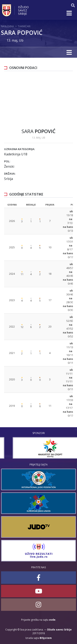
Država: (10, 174)
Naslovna (7, 26)
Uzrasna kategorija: (20, 149)
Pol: (7, 161)
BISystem (46, 638)
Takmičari (24, 26)
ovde (52, 620)
